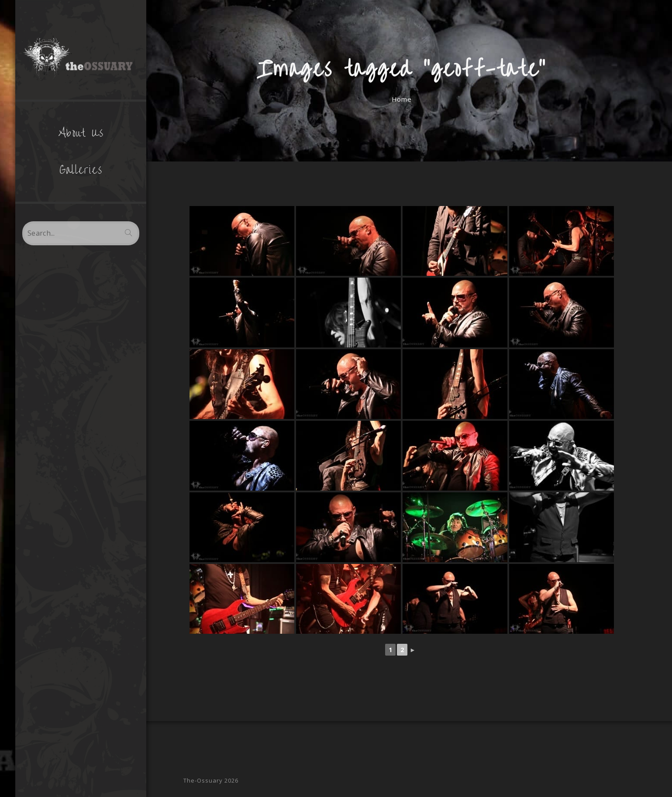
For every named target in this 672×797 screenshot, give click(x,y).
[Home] (401, 99)
